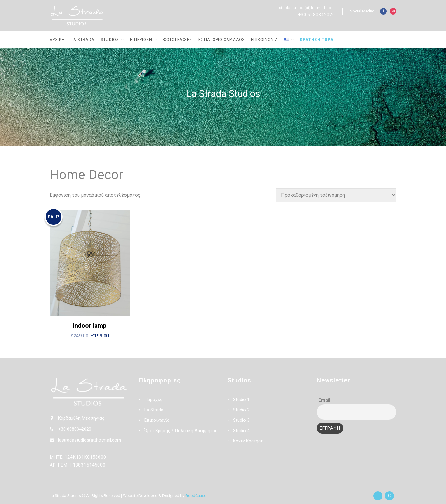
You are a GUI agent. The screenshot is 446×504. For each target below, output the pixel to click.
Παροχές (153, 400)
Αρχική (57, 39)
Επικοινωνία (265, 39)
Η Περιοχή (141, 39)
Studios (110, 39)
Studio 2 (241, 410)
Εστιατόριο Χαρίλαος (222, 39)
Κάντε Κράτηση (248, 441)
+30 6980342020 (317, 15)
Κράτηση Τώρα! (317, 39)
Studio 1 (241, 400)
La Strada (83, 39)
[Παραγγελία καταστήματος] (336, 195)
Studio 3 (241, 420)
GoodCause (196, 496)
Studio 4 (241, 431)
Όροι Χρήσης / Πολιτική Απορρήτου (181, 431)
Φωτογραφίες (178, 39)
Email (324, 400)
